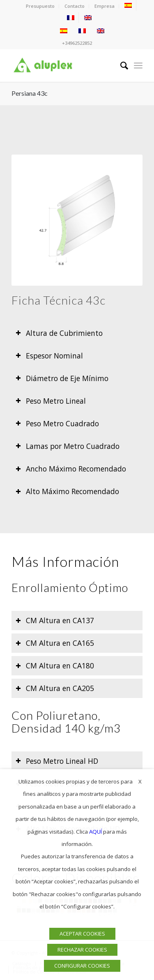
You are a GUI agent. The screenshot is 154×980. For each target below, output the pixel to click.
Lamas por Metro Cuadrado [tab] (68, 446)
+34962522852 (77, 43)
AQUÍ (95, 832)
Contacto (75, 6)
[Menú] (138, 65)
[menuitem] (40, 6)
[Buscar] (120, 65)
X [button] (140, 781)
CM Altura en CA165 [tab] (55, 643)
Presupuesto (40, 6)
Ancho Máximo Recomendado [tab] (71, 469)
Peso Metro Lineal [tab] (51, 401)
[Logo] (64, 65)
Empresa (105, 6)
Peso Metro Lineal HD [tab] (57, 761)
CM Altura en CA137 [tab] (55, 620)
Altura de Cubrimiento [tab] (59, 333)
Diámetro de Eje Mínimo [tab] (62, 378)
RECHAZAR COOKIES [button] (82, 950)
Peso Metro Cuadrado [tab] (57, 423)
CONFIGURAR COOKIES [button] (82, 966)
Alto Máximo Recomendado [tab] (67, 491)
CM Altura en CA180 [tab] (55, 666)
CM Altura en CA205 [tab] (55, 688)
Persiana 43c (30, 93)
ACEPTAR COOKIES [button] (82, 934)
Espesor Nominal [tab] (49, 356)
